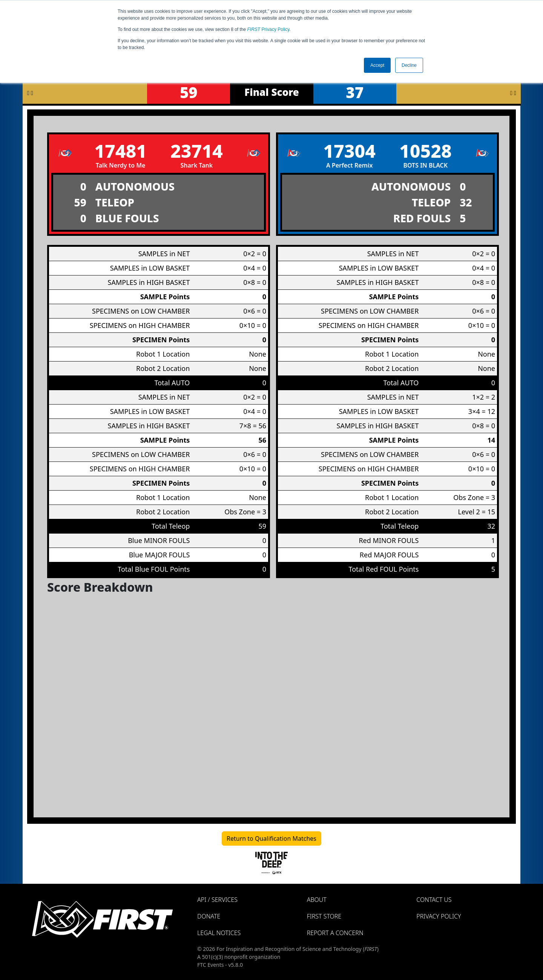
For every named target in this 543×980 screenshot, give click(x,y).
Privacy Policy (268, 29)
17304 (349, 151)
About (317, 900)
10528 (426, 151)
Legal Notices (219, 933)
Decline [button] (409, 65)
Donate (209, 916)
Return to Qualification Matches (271, 838)
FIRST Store (324, 916)
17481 (120, 151)
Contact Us (434, 900)
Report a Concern (335, 933)
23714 (197, 151)
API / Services (217, 900)
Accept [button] (377, 65)
